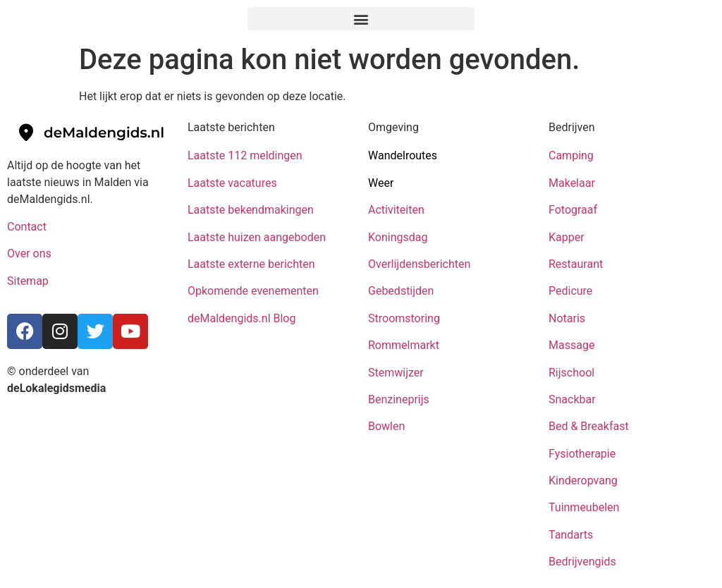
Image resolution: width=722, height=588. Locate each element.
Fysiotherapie (582, 454)
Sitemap (29, 281)
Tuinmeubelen (584, 507)
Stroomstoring (404, 318)
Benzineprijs (399, 399)
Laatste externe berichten (251, 264)
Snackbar (572, 399)
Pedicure (570, 291)
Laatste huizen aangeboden (257, 237)
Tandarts (571, 535)
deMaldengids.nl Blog (241, 318)
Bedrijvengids (582, 562)
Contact (27, 227)
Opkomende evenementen (253, 291)
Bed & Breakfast (589, 426)
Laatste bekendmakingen (251, 210)
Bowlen (386, 426)
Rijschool (571, 373)
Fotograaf (574, 210)
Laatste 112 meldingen (245, 155)
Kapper (568, 237)
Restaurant (576, 264)
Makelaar (572, 183)
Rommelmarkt (405, 345)
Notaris (567, 318)
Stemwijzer (396, 373)
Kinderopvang (583, 480)
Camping (573, 155)
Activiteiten (396, 210)
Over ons (29, 253)
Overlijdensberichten (421, 264)
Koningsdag (398, 237)
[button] (361, 19)
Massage (571, 345)
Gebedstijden (401, 291)
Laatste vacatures (232, 183)
